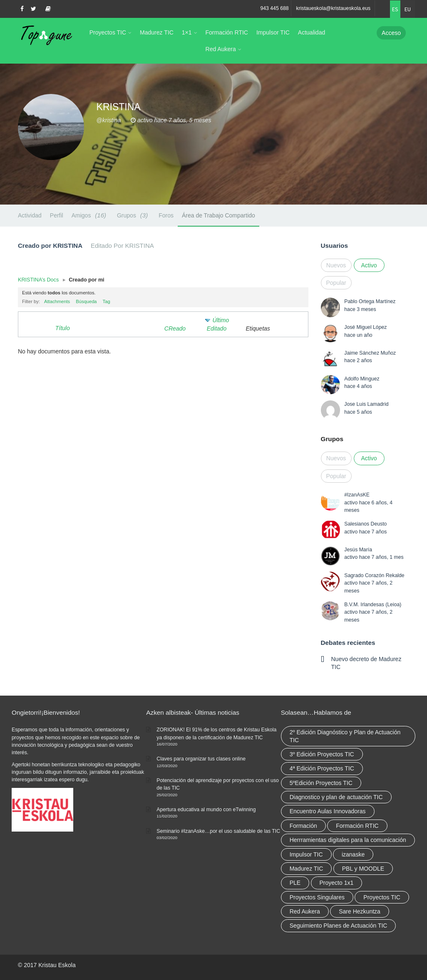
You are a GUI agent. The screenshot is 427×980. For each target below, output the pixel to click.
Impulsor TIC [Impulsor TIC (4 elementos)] (306, 854)
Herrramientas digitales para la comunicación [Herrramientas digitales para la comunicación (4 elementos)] (348, 840)
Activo (369, 265)
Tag (107, 301)
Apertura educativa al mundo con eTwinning (206, 810)
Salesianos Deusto (365, 524)
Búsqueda (86, 301)
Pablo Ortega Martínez (370, 301)
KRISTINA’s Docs (38, 280)
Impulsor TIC (273, 32)
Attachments (57, 301)
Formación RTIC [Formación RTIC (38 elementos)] (357, 826)
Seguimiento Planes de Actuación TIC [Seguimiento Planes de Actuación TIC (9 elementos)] (339, 926)
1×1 (187, 32)
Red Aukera (221, 49)
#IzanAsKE (357, 495)
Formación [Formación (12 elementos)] (303, 826)
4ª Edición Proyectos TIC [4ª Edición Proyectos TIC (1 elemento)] (322, 768)
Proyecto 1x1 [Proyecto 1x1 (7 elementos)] (337, 883)
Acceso (391, 33)
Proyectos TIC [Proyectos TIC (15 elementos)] (382, 897)
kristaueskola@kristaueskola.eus (334, 8)
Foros (166, 215)
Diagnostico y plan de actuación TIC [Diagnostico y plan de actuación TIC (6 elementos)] (336, 797)
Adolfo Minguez (362, 379)
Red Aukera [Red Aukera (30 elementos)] (305, 911)
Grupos (134, 215)
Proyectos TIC (108, 32)
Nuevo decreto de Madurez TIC (366, 663)
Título (63, 328)
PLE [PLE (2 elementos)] (295, 883)
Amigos (90, 215)
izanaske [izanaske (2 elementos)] (353, 854)
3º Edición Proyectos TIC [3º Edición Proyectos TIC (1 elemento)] (322, 754)
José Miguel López (365, 327)
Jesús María (358, 550)
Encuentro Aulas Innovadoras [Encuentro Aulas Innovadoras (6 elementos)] (328, 811)
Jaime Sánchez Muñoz (370, 353)
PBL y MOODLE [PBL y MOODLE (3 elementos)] (363, 869)
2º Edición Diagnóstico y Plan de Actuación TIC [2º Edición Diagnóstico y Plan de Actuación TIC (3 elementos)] (345, 736)
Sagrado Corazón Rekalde (374, 575)
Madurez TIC (157, 32)
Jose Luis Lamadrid (366, 404)
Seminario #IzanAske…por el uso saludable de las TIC (218, 831)
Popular (336, 283)
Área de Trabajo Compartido (218, 215)
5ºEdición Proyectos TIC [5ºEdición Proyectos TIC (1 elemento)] (321, 783)
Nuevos (336, 265)
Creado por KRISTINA (50, 246)
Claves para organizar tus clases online (201, 759)
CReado (175, 328)
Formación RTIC (227, 32)
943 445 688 (274, 8)
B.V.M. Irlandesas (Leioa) (373, 605)
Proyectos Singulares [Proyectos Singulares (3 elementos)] (317, 897)
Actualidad (312, 32)
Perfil (57, 215)
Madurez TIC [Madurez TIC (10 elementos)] (307, 869)
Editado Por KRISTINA (122, 246)
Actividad (30, 215)
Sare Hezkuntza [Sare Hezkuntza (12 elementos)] (360, 911)
